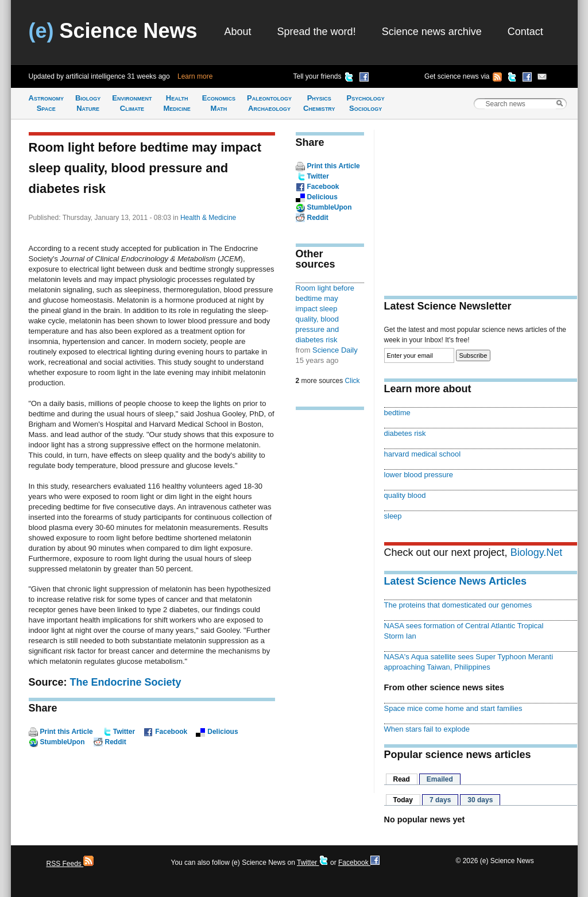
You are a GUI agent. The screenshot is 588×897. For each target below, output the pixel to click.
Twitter (124, 732)
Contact (525, 32)
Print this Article (67, 732)
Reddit (116, 742)
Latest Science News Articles (455, 581)
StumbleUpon (63, 742)
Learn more (195, 76)
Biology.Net (537, 552)
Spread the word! (317, 32)
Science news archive (432, 32)
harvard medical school (423, 454)
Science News (113, 31)
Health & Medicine (208, 218)
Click (353, 381)
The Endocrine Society (126, 682)
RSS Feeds (70, 864)
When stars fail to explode (427, 729)
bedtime (397, 413)
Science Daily (335, 350)
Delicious (223, 732)
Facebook (171, 732)
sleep (393, 516)
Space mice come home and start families (453, 708)
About (238, 32)
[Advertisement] (330, 597)
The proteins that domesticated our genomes (458, 605)
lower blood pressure (419, 475)
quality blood (405, 495)
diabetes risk (405, 433)
